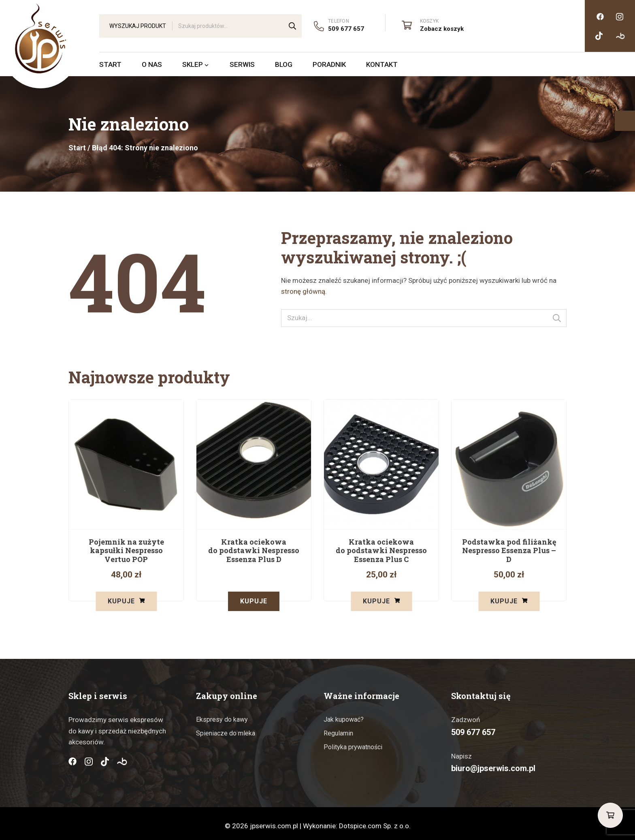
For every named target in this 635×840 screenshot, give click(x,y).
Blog (284, 64)
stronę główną (303, 291)
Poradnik (329, 64)
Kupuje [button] (121, 601)
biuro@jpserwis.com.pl (493, 763)
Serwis (242, 64)
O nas (152, 64)
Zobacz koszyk (442, 29)
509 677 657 (346, 29)
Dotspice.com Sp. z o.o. (375, 821)
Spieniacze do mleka (226, 728)
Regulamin (338, 728)
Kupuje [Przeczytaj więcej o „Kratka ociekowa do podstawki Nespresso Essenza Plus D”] (254, 601)
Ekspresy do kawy (222, 715)
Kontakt (382, 64)
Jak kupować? (344, 715)
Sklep (196, 64)
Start (110, 64)
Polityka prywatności (353, 742)
